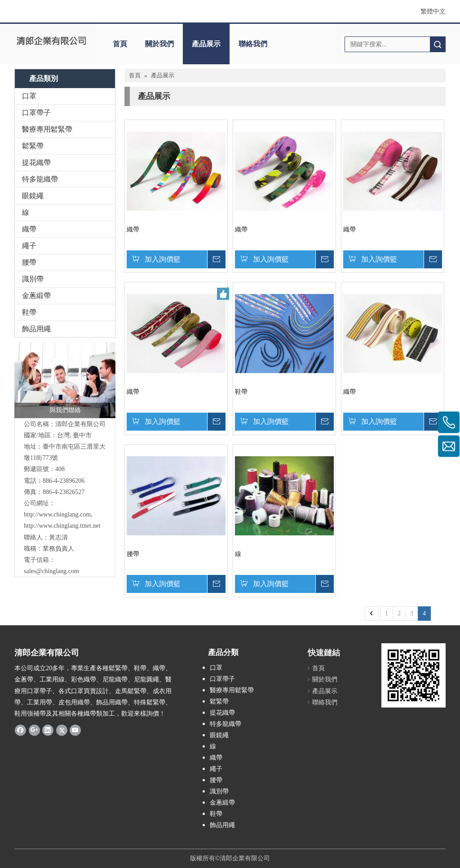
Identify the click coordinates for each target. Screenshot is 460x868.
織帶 (29, 229)
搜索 (438, 44)
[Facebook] (20, 730)
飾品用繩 (36, 329)
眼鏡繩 (33, 196)
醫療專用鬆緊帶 (47, 129)
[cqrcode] (414, 675)
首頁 (120, 44)
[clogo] (51, 41)
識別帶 (33, 279)
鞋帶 (29, 312)
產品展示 (206, 44)
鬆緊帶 (33, 146)
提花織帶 (36, 162)
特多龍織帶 (40, 179)
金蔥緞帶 (36, 296)
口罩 (29, 96)
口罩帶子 (36, 113)
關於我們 (159, 44)
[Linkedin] (48, 730)
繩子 (29, 246)
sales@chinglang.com (51, 571)
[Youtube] (75, 730)
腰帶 (29, 262)
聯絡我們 (253, 44)
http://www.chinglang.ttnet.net (62, 526)
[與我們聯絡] (65, 380)
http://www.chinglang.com (57, 514)
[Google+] (34, 730)
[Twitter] (62, 730)
